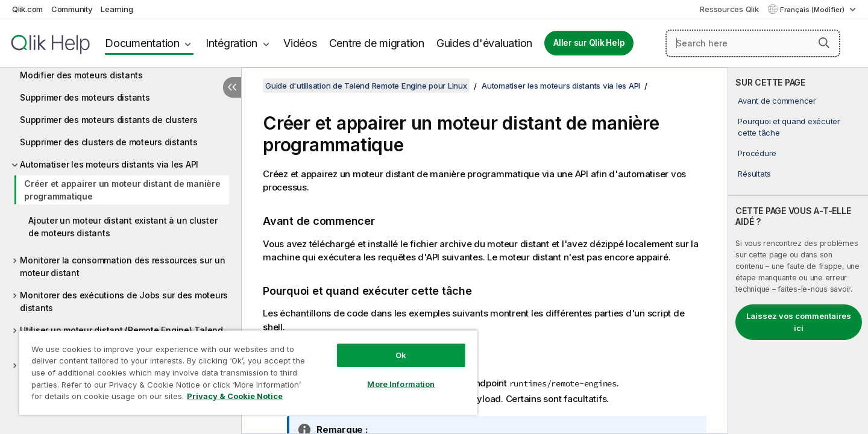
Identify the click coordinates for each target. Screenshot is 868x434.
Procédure (757, 153)
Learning (117, 9)
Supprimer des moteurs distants (85, 97)
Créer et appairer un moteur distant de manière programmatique (122, 190)
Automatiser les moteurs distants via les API (109, 164)
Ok (401, 355)
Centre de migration (377, 43)
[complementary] (798, 251)
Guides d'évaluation (484, 43)
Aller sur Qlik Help (589, 43)
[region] (248, 372)
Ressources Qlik (729, 9)
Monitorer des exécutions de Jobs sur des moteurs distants (124, 301)
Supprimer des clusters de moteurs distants (109, 142)
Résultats (754, 174)
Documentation (142, 43)
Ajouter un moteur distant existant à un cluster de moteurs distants (123, 227)
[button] (824, 43)
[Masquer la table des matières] (232, 87)
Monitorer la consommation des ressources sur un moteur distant (122, 266)
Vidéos (300, 43)
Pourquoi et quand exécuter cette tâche (789, 127)
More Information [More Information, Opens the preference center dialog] (401, 384)
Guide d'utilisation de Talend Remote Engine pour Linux (366, 86)
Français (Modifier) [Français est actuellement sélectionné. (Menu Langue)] (813, 10)
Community (72, 9)
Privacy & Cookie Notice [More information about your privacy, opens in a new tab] (235, 396)
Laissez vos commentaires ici (799, 322)
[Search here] (753, 43)
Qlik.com (27, 9)
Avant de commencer (777, 101)
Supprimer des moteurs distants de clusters (109, 120)
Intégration (231, 43)
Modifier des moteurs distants (81, 75)
